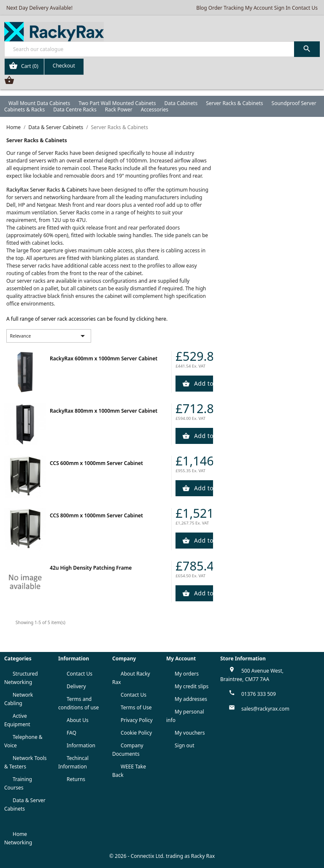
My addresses (191, 699)
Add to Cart (203, 383)
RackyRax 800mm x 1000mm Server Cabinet (104, 411)
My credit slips (192, 686)
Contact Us (305, 8)
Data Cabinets (181, 103)
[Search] (162, 49)
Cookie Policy (136, 733)
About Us (78, 720)
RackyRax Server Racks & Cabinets (47, 190)
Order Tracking (226, 8)
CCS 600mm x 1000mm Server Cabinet (96, 463)
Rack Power (119, 110)
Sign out (185, 745)
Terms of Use (136, 707)
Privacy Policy (137, 720)
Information (81, 745)
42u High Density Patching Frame (91, 568)
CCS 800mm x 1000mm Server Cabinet (96, 515)
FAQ (72, 733)
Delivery (76, 686)
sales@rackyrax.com (265, 709)
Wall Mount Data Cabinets (39, 103)
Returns (76, 779)
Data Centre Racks (75, 110)
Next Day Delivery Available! (39, 8)
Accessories (155, 110)
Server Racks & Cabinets (234, 103)
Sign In (282, 8)
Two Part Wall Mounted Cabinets (117, 103)
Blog (202, 8)
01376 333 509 (259, 694)
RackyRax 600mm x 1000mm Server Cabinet (104, 358)
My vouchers (190, 733)
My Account (259, 8)
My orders (187, 674)
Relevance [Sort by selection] (49, 336)
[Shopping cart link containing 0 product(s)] (44, 67)
